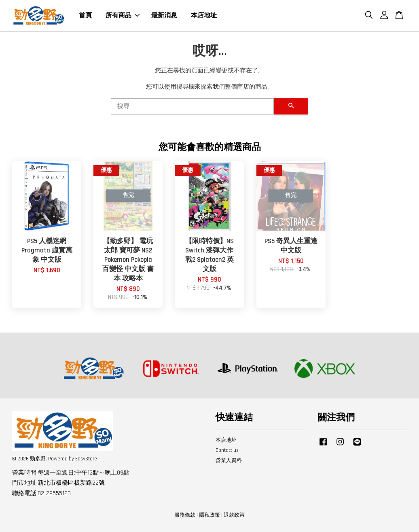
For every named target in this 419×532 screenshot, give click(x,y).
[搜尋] (192, 106)
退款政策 (234, 515)
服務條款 (185, 515)
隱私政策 (209, 515)
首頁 (85, 16)
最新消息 (164, 16)
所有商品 (123, 16)
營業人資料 (229, 460)
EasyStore (86, 459)
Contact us (227, 450)
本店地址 (204, 16)
